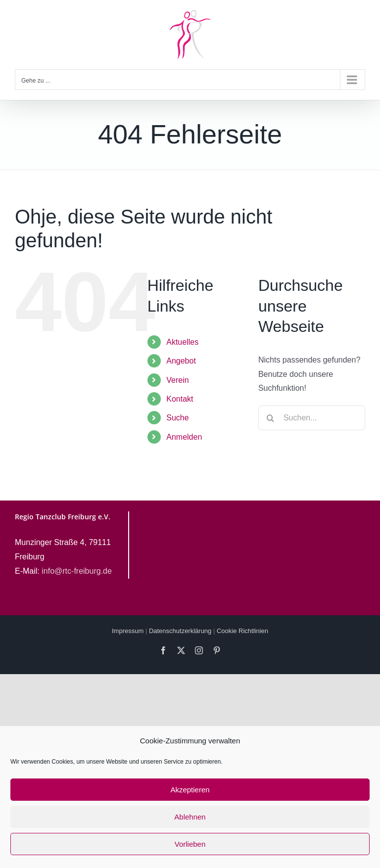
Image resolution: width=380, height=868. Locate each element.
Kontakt (180, 399)
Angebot (181, 361)
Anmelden (184, 437)
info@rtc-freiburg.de (77, 571)
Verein (177, 380)
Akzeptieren (190, 790)
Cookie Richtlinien (242, 631)
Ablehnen (190, 817)
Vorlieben (190, 844)
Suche (177, 418)
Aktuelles (182, 342)
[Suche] (271, 418)
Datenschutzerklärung (180, 631)
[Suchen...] (312, 418)
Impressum (128, 631)
